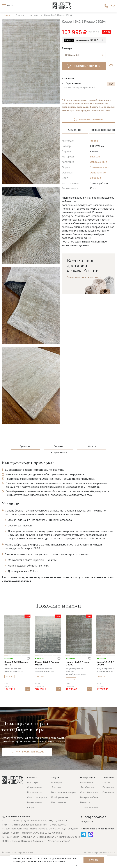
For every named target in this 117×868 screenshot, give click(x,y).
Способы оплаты (89, 792)
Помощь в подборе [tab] (102, 130)
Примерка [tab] (25, 446)
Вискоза (95, 157)
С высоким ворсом (37, 797)
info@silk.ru (87, 822)
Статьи (106, 782)
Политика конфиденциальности (98, 852)
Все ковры (33, 782)
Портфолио (109, 787)
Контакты (85, 802)
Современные (99, 162)
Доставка (56, 787)
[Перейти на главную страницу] (62, 6)
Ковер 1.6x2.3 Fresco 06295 (47, 663)
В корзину (28, 689)
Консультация (59, 802)
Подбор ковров (60, 797)
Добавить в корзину (84, 66)
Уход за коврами (89, 807)
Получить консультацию (82, 277)
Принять (94, 860)
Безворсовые (35, 802)
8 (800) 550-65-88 (94, 817)
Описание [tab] (75, 130)
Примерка (57, 782)
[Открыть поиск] (113, 6)
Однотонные (98, 173)
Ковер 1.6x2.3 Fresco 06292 (78, 663)
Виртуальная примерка (89, 120)
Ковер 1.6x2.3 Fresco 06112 (16, 663)
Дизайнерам (87, 787)
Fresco (94, 141)
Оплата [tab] (92, 446)
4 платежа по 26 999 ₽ (87, 40)
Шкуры (31, 807)
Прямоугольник (99, 167)
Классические (35, 792)
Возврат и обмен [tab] (59, 453)
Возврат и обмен (89, 797)
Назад (7, 15)
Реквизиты (108, 792)
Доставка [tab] (59, 446)
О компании (87, 782)
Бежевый (95, 178)
